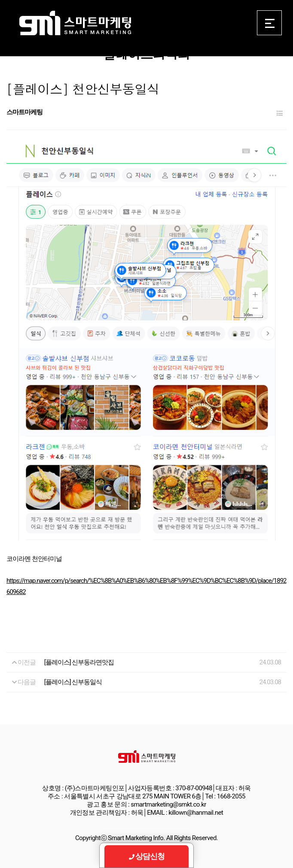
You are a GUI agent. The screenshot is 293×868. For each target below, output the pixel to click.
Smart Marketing (75, 23)
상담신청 (147, 856)
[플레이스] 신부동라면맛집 (79, 662)
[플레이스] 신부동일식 (73, 682)
